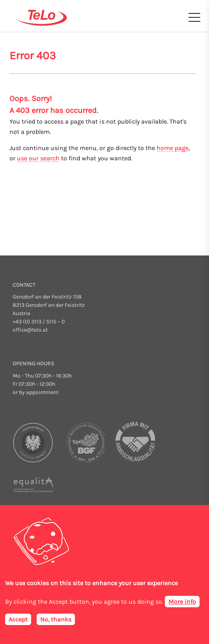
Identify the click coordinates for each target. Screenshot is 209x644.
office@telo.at (30, 330)
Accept (18, 619)
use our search (38, 158)
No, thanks (56, 619)
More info (182, 602)
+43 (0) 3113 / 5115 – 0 (39, 322)
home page (173, 148)
